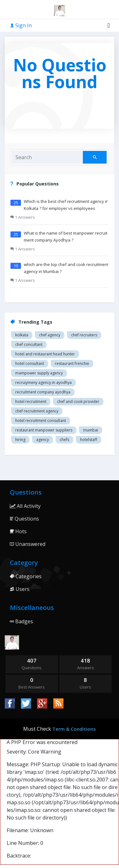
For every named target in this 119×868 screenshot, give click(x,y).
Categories (26, 576)
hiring (20, 440)
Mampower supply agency (39, 373)
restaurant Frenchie (72, 363)
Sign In (21, 25)
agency (43, 440)
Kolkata (22, 335)
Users (20, 589)
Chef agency (50, 335)
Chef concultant (29, 344)
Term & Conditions (74, 729)
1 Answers (23, 217)
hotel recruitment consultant (41, 421)
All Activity (25, 506)
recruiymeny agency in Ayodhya (43, 382)
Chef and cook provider (78, 402)
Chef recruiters (84, 335)
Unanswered (28, 544)
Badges (21, 621)
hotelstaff (89, 440)
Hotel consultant (30, 363)
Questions (24, 519)
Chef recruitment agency (37, 411)
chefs (64, 440)
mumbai (91, 430)
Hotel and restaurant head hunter (45, 354)
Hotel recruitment (31, 402)
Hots (18, 531)
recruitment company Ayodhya (43, 392)
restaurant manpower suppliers (44, 430)
